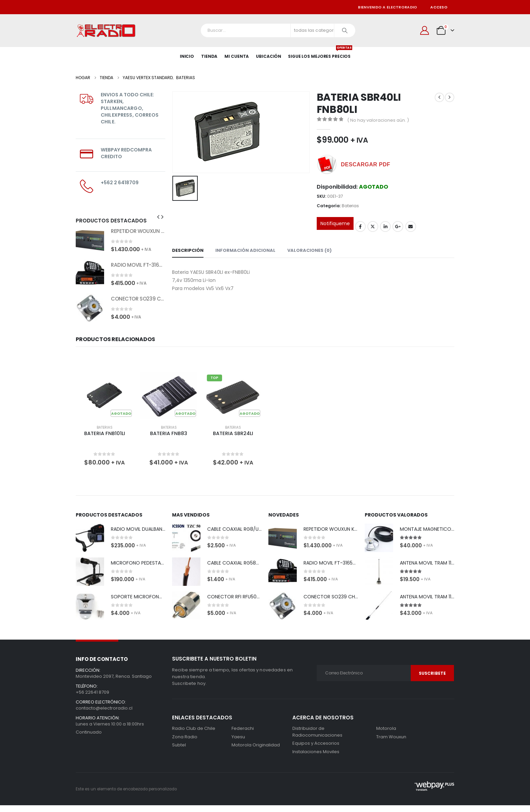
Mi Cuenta (237, 56)
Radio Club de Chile (194, 728)
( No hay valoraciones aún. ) (378, 120)
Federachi (243, 728)
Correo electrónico (411, 226)
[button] (158, 217)
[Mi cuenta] (425, 30)
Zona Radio (185, 737)
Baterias (350, 206)
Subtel (179, 745)
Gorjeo (373, 226)
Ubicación (269, 56)
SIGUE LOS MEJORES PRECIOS (319, 53)
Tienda (209, 56)
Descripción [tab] (188, 250)
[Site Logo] (106, 31)
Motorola (242, 745)
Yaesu (238, 737)
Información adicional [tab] (245, 250)
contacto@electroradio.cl (104, 708)
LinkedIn (385, 226)
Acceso (439, 7)
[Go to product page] (90, 240)
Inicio (187, 56)
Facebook (360, 226)
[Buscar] (345, 30)
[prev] (439, 97)
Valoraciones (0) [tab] (309, 250)
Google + (398, 226)
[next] (450, 97)
